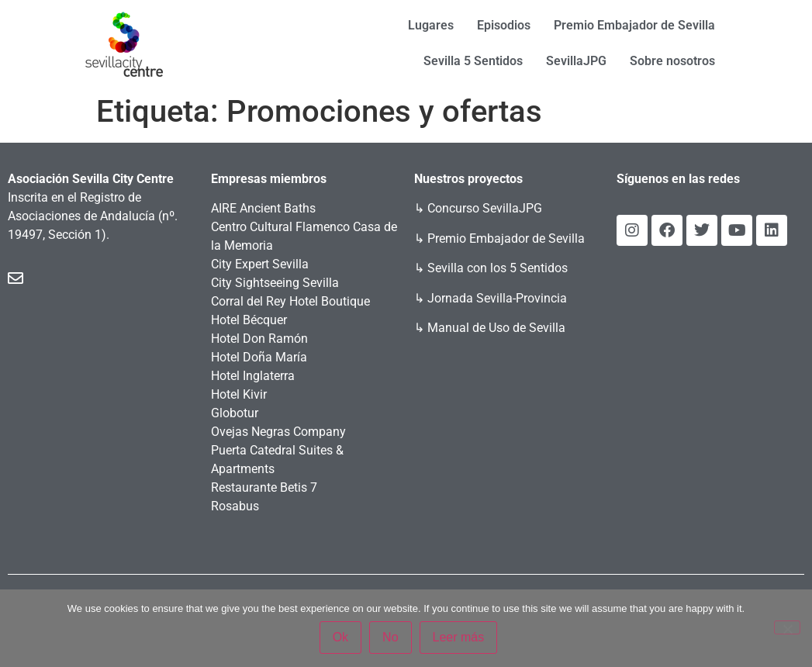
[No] (787, 628)
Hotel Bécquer (249, 320)
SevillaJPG (576, 61)
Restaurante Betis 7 (264, 487)
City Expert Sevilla (260, 264)
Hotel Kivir (239, 394)
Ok (342, 639)
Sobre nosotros (672, 61)
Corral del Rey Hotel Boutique (290, 301)
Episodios (504, 25)
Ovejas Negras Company (278, 432)
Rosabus (235, 506)
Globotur (235, 413)
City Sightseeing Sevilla (275, 283)
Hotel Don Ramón (259, 339)
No (392, 639)
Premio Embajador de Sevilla (634, 25)
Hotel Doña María (259, 357)
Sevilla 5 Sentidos (473, 61)
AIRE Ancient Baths (263, 208)
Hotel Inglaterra (253, 376)
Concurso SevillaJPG (485, 208)
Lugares (431, 25)
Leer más (460, 639)
